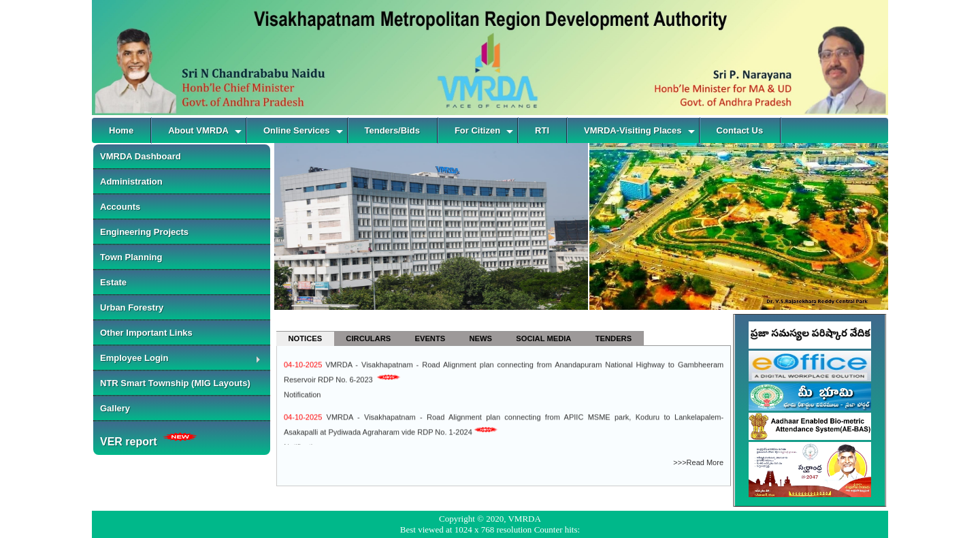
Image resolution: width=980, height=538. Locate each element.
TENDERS (614, 338)
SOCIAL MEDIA (543, 338)
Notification (302, 396)
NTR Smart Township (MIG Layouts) (175, 383)
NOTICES (305, 338)
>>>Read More (698, 462)
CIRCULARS (368, 338)
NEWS (480, 338)
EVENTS (430, 338)
